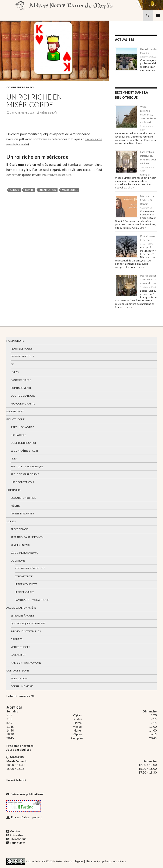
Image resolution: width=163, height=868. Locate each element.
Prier (14, 459)
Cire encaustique (22, 356)
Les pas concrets (26, 584)
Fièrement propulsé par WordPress (106, 861)
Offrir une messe (22, 686)
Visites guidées (20, 647)
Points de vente (21, 388)
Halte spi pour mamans (26, 663)
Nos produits (15, 341)
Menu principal (158, 15)
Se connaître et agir (24, 451)
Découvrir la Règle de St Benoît (147, 200)
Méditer (16, 506)
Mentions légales (73, 861)
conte (29, 190)
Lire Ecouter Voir (22, 482)
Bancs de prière (21, 380)
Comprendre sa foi (20, 87)
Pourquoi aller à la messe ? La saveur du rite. (148, 279)
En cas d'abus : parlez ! (27, 817)
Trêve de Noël (20, 529)
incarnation (48, 190)
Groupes (16, 639)
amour (15, 190)
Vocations (18, 561)
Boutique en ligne (23, 396)
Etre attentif (24, 576)
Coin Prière (14, 490)
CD (12, 364)
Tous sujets (17, 843)
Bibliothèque (15, 419)
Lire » (139, 143)
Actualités (16, 835)
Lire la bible (18, 435)
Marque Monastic (23, 404)
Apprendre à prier (22, 513)
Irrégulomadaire (22, 427)
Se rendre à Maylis (22, 616)
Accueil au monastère (21, 608)
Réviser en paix (20, 545)
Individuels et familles (26, 631)
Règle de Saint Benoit (25, 474)
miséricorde (70, 190)
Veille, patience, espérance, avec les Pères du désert (148, 114)
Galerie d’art (15, 411)
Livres (15, 372)
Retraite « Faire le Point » (27, 537)
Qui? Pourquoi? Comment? (29, 623)
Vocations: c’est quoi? (30, 568)
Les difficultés (25, 592)
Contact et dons (18, 671)
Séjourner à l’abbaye (24, 553)
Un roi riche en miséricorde (34, 101)
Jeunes (11, 521)
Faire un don (19, 678)
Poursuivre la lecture (57, 175)
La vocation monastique (32, 600)
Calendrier (18, 655)
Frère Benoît (48, 113)
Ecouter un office (23, 498)
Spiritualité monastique (27, 466)
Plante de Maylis (22, 349)
